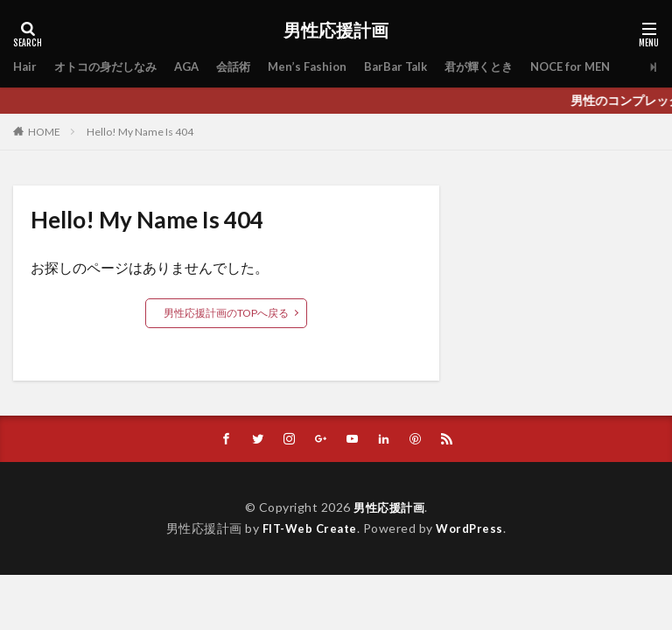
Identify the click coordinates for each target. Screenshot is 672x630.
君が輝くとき (503, 67)
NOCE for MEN (601, 67)
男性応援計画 (336, 31)
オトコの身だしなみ (111, 67)
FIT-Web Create (308, 529)
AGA (197, 67)
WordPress (473, 529)
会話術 (247, 67)
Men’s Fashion (323, 67)
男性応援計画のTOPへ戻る (226, 313)
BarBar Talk (415, 67)
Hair (26, 67)
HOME (44, 131)
